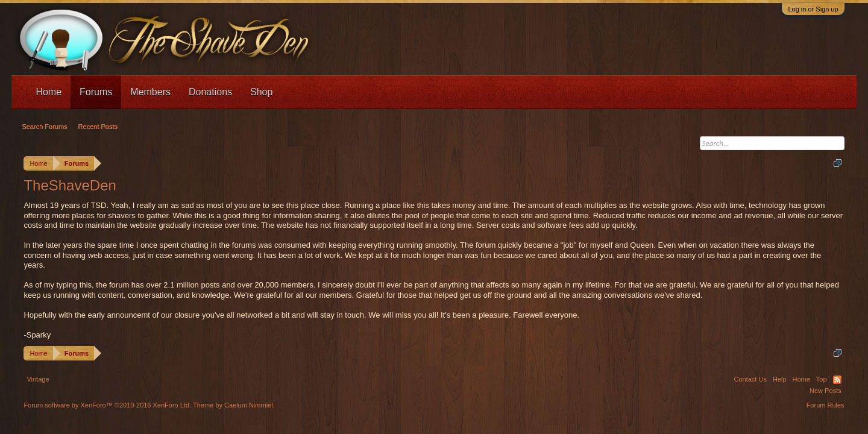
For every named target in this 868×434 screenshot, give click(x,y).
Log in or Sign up (813, 9)
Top (822, 379)
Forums (96, 92)
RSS (837, 380)
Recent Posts (98, 127)
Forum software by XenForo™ (107, 405)
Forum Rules (826, 405)
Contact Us (750, 379)
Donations (210, 92)
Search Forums (44, 127)
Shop (261, 92)
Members (150, 92)
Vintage (38, 379)
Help (780, 379)
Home (49, 92)
